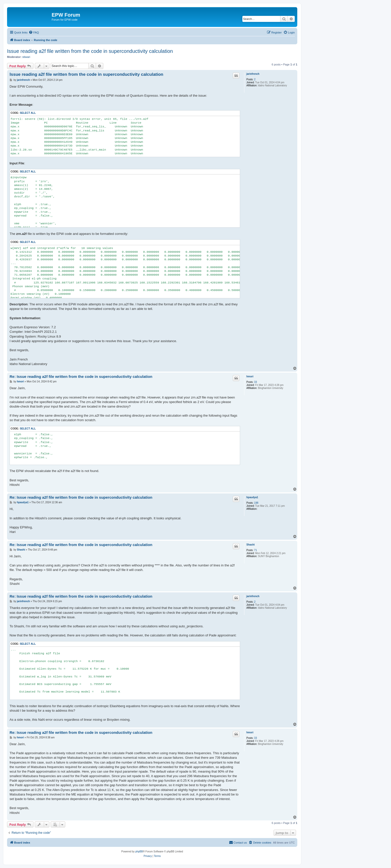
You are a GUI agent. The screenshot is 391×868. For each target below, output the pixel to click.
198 (256, 503)
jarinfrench (253, 74)
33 (256, 382)
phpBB (139, 852)
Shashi (251, 545)
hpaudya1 (252, 497)
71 (256, 550)
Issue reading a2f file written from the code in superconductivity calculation (90, 51)
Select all (28, 113)
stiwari (26, 57)
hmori (250, 376)
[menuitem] (34, 32)
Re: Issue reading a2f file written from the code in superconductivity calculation (81, 376)
